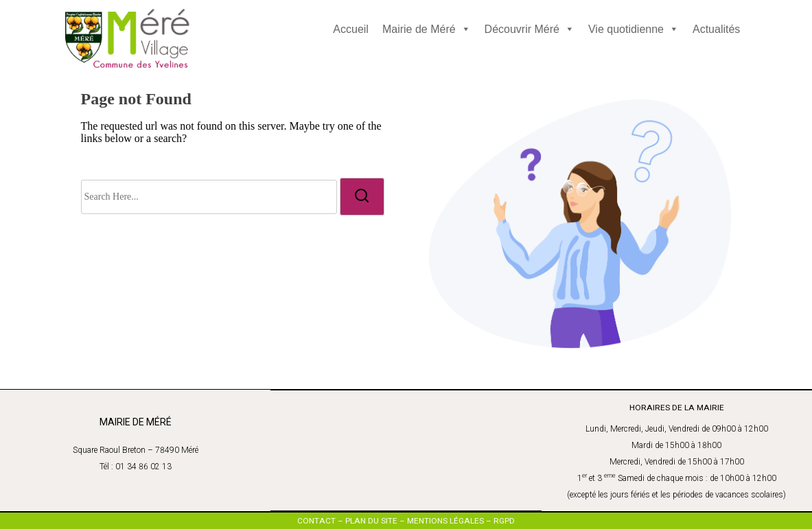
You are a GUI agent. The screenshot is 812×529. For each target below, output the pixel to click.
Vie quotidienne (634, 29)
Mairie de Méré (427, 29)
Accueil (351, 29)
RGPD (504, 520)
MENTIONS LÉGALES (445, 520)
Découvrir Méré (530, 29)
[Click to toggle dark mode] (345, 59)
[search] (362, 196)
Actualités (716, 29)
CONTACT (316, 520)
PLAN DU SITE (371, 520)
